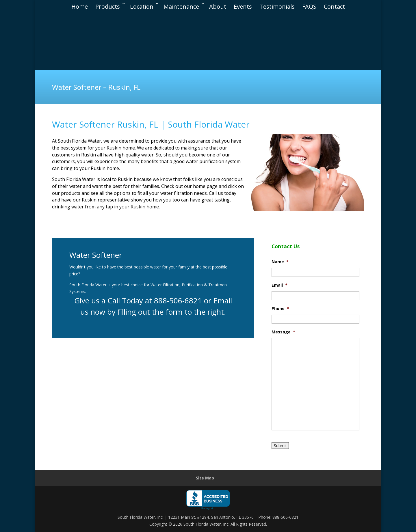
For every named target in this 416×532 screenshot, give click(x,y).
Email (279, 285)
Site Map (205, 478)
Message (283, 332)
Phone (280, 309)
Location (142, 5)
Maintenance (181, 5)
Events (243, 5)
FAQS (309, 5)
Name (280, 262)
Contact (334, 5)
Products (108, 5)
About (218, 5)
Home (80, 5)
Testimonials (277, 5)
